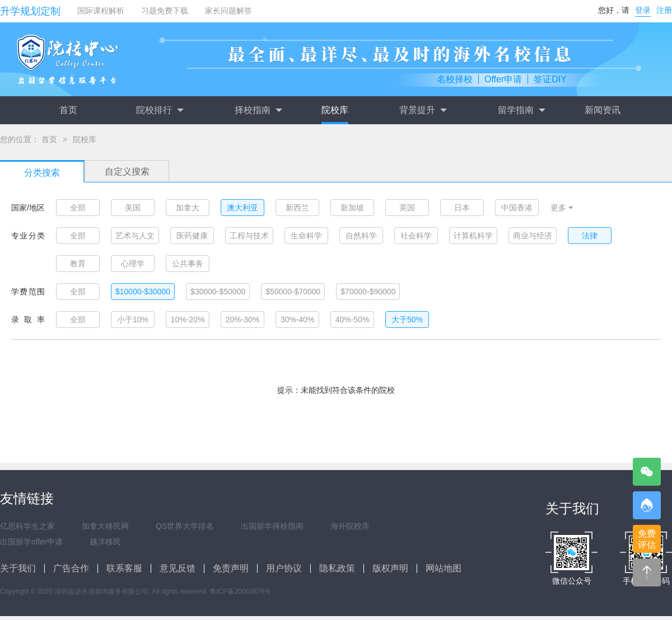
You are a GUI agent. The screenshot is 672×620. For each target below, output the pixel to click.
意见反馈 (178, 568)
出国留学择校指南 (272, 526)
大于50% (407, 320)
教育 (78, 264)
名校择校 (455, 79)
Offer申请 (503, 79)
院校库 (335, 110)
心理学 (133, 264)
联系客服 (124, 568)
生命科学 (306, 236)
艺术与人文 (135, 236)
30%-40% (298, 320)
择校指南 (258, 110)
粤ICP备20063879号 (240, 591)
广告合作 (71, 568)
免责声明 (231, 568)
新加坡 (352, 208)
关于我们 (18, 568)
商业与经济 (533, 236)
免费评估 (647, 539)
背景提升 (423, 110)
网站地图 (444, 568)
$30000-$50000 (218, 292)
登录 (643, 10)
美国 (133, 208)
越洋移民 (105, 542)
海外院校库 (350, 526)
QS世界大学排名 (185, 526)
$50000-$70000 (293, 292)
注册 (664, 10)
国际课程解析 (101, 11)
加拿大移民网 (105, 526)
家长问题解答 (228, 11)
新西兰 (297, 208)
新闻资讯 (603, 110)
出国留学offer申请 (31, 542)
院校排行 (160, 110)
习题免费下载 (165, 11)
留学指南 (521, 110)
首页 (68, 110)
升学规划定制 (30, 11)
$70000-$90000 (368, 292)
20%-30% (243, 320)
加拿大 (188, 208)
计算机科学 (473, 236)
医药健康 (192, 236)
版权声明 (390, 568)
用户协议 (284, 568)
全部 (78, 208)
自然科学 (361, 236)
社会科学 (416, 236)
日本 (462, 208)
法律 (590, 236)
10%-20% (188, 320)
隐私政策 (337, 568)
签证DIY (550, 79)
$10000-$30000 (143, 292)
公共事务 (188, 264)
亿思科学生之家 (27, 526)
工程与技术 (249, 236)
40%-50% (353, 320)
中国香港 (517, 208)
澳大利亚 (242, 208)
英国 (407, 208)
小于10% (133, 320)
